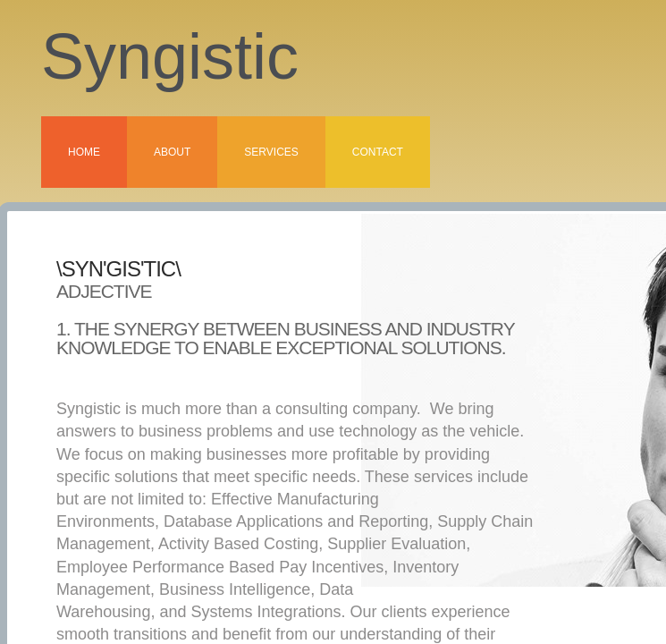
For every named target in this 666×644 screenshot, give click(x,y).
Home (84, 152)
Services (271, 152)
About (172, 152)
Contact (378, 152)
